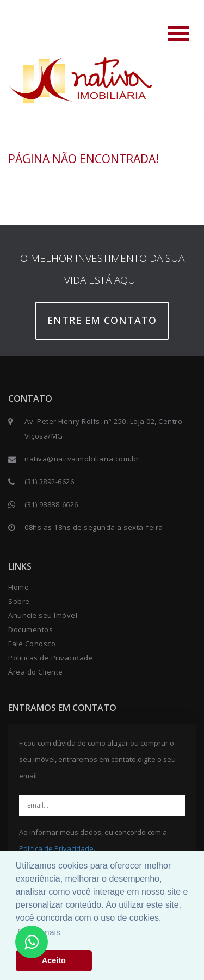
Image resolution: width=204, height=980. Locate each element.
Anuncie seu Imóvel (43, 615)
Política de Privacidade (56, 848)
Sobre (19, 601)
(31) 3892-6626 (49, 482)
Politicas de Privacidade (51, 658)
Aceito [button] (54, 960)
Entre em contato (102, 320)
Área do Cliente (36, 672)
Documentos (30, 629)
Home (18, 587)
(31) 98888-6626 (51, 504)
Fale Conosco (32, 644)
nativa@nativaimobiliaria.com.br (82, 459)
